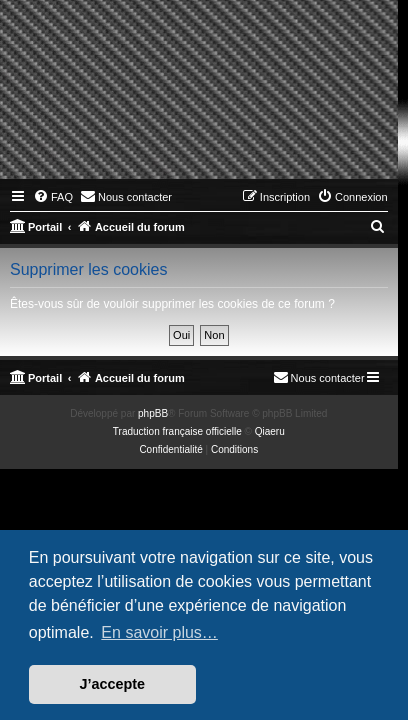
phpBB (153, 413)
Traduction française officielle (177, 431)
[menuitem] (53, 197)
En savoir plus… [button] (159, 632)
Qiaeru (270, 431)
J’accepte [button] (113, 684)
